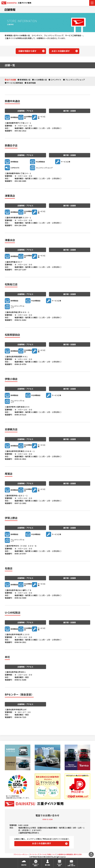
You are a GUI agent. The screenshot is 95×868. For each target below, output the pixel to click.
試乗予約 (24, 865)
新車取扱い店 (25, 80)
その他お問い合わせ (71, 865)
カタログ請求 (59, 865)
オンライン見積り (36, 865)
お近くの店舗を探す (61, 51)
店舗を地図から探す (27, 51)
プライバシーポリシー (21, 854)
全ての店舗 (11, 80)
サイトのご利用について (48, 854)
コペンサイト (56, 80)
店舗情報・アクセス (25, 111)
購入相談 (48, 865)
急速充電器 (31, 83)
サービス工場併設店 (15, 83)
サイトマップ (34, 854)
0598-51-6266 (48, 819)
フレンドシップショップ (75, 80)
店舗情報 (10, 9)
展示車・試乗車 (70, 111)
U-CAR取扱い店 (41, 80)
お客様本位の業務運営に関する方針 (70, 854)
